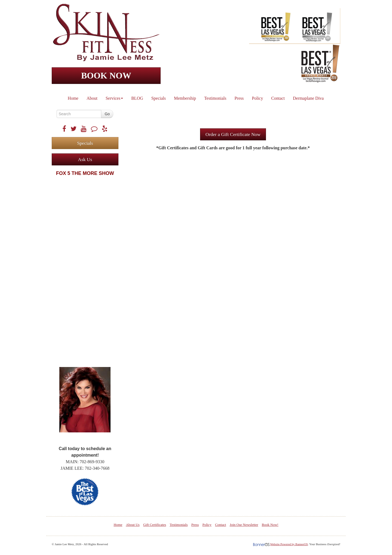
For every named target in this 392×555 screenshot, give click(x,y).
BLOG (137, 98)
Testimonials (215, 98)
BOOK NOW (106, 75)
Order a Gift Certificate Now (233, 134)
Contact (278, 98)
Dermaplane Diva (308, 98)
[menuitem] (73, 97)
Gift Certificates (155, 525)
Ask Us (85, 159)
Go (107, 114)
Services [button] (114, 98)
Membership (185, 98)
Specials (159, 98)
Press (239, 98)
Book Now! (270, 525)
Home (73, 98)
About (92, 98)
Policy (257, 98)
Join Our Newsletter (244, 525)
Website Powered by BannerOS (289, 544)
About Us (133, 525)
